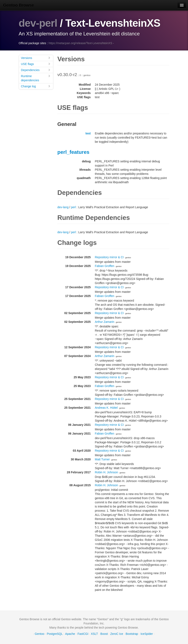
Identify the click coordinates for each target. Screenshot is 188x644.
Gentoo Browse (19, 5)
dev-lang (63, 207)
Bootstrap (132, 634)
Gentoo (40, 634)
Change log (36, 86)
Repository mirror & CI (109, 257)
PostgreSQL (55, 634)
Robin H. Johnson (106, 472)
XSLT (94, 634)
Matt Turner (102, 459)
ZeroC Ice (117, 634)
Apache (70, 634)
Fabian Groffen (105, 266)
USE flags (36, 64)
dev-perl (38, 23)
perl (73, 207)
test (88, 133)
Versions (36, 58)
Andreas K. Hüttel (106, 407)
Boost (104, 634)
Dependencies (36, 70)
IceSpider (147, 634)
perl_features (73, 152)
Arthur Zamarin (105, 322)
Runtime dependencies (36, 78)
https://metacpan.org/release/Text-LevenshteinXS (80, 43)
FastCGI (83, 634)
